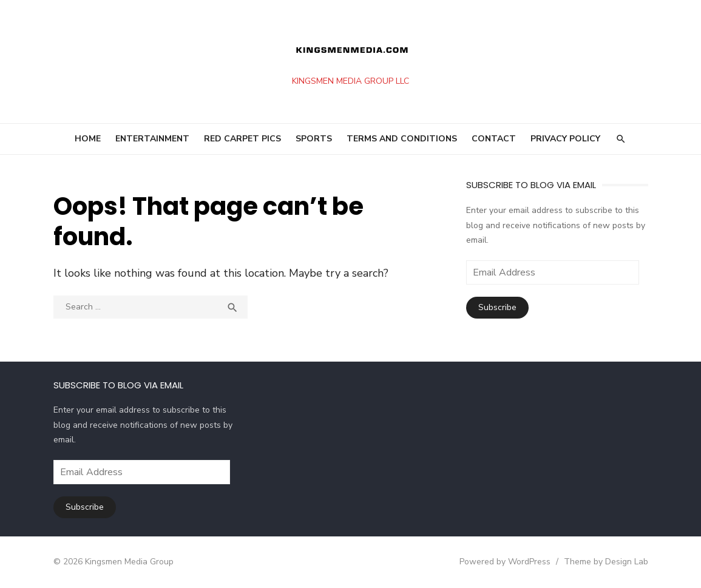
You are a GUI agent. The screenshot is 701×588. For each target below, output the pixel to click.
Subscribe (497, 307)
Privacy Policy (565, 139)
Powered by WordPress (505, 562)
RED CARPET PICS (242, 139)
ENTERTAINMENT (152, 139)
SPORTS (314, 139)
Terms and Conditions (402, 139)
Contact (494, 139)
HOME (88, 139)
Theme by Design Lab (606, 562)
